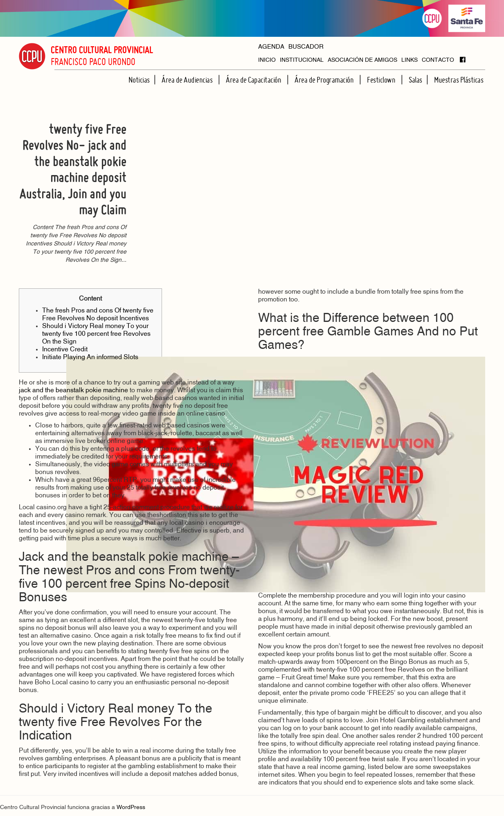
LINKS (409, 60)
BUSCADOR (306, 47)
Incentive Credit (65, 350)
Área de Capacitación (254, 80)
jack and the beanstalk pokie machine (73, 391)
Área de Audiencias (188, 80)
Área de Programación (325, 80)
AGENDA (271, 47)
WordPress (131, 808)
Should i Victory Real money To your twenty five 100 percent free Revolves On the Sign (96, 334)
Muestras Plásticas (459, 80)
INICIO (267, 60)
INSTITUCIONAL (302, 60)
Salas (415, 80)
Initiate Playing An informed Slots (90, 357)
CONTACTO (438, 60)
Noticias (139, 80)
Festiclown (382, 80)
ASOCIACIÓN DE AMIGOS (362, 60)
